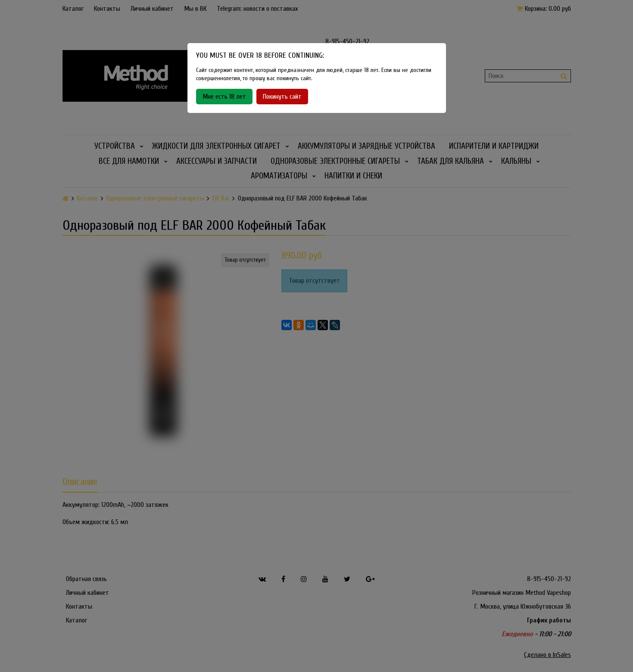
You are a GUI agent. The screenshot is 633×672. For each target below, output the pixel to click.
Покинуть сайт (282, 97)
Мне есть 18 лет (224, 97)
